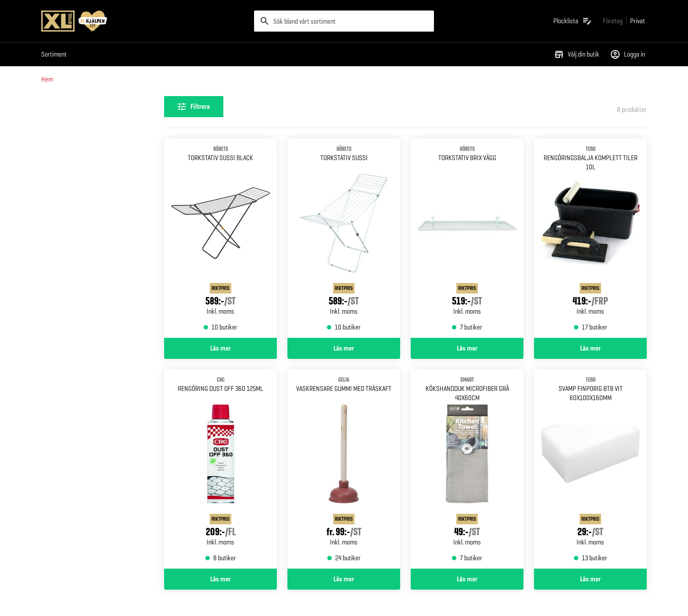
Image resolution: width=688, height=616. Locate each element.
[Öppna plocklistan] (573, 21)
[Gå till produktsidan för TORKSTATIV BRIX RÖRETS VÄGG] (467, 238)
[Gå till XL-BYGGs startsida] (144, 21)
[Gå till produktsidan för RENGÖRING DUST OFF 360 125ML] (220, 469)
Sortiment (54, 54)
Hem (47, 79)
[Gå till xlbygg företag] (613, 21)
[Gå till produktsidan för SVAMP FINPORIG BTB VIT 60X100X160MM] (590, 469)
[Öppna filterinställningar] (194, 107)
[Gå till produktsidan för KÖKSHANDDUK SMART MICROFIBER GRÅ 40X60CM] (467, 469)
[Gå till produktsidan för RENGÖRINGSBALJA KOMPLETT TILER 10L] (590, 238)
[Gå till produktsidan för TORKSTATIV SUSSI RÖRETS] (344, 238)
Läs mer (220, 348)
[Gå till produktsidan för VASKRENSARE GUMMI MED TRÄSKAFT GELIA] (344, 469)
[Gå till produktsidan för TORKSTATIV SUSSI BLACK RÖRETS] (220, 238)
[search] (344, 21)
